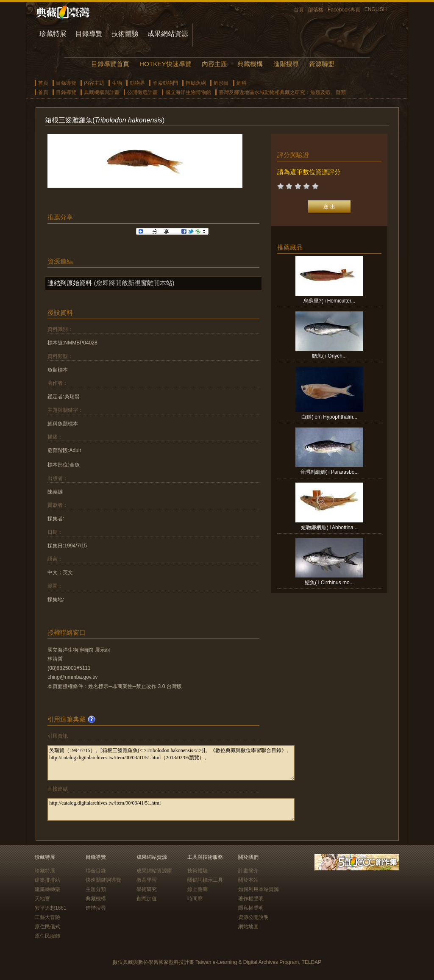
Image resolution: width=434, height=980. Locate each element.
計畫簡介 (248, 871)
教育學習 (147, 880)
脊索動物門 (165, 83)
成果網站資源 (168, 34)
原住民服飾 (47, 936)
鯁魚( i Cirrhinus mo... (329, 583)
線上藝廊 (198, 889)
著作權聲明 (251, 899)
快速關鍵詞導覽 (103, 880)
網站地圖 (248, 927)
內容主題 (214, 64)
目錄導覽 (89, 34)
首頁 (299, 10)
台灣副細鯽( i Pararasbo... (330, 472)
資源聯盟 (322, 64)
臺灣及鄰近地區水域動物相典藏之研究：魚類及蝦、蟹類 (282, 92)
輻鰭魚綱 (196, 83)
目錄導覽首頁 (110, 64)
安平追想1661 (51, 908)
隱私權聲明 (251, 908)
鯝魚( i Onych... (329, 356)
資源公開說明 (253, 917)
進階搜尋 (286, 64)
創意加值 (147, 899)
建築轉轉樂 (47, 889)
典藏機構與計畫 (102, 92)
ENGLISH (376, 9)
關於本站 (248, 880)
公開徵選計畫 (142, 92)
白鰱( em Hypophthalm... (329, 417)
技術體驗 (125, 34)
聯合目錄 (96, 871)
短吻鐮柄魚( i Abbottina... (329, 527)
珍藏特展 (53, 34)
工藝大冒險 (47, 917)
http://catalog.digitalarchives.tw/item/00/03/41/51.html (171, 809)
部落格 (316, 10)
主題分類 (96, 889)
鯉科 (242, 83)
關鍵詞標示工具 (205, 880)
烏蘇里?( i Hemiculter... (330, 301)
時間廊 (195, 899)
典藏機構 (250, 64)
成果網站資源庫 (154, 871)
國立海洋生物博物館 (188, 92)
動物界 (137, 83)
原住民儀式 (47, 927)
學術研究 (147, 889)
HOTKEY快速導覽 (165, 64)
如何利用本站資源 (259, 889)
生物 (117, 83)
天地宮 (42, 899)
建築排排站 (47, 880)
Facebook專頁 (344, 10)
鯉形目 (221, 83)
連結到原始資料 (70, 283)
